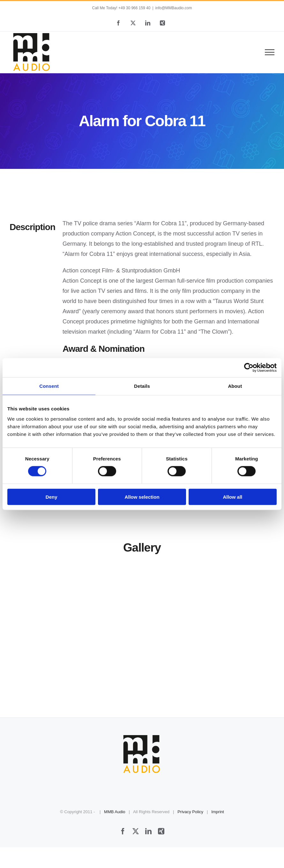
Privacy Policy (190, 812)
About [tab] (235, 386)
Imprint (218, 812)
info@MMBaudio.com (174, 8)
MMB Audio (115, 812)
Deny (52, 497)
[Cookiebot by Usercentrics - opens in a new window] (249, 368)
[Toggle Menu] (270, 52)
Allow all (232, 497)
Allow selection (142, 497)
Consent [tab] (49, 386)
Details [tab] (142, 386)
